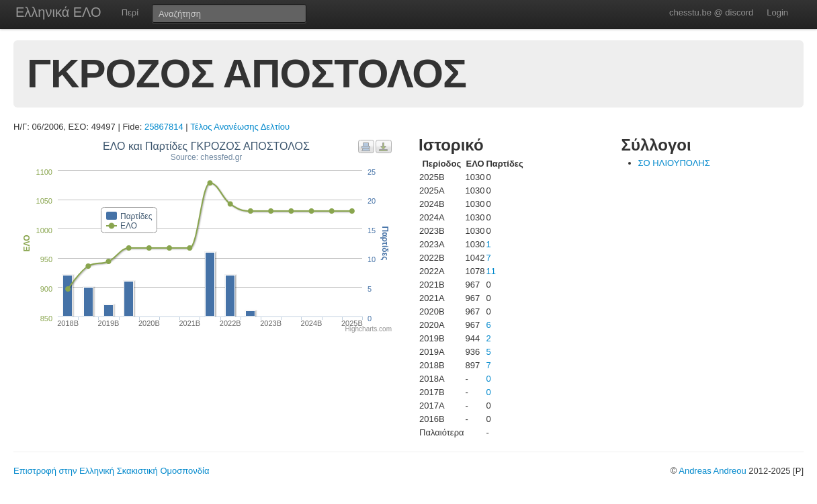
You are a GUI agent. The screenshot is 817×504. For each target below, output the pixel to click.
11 (490, 271)
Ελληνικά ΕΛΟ (58, 12)
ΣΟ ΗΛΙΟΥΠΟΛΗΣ (674, 163)
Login (777, 12)
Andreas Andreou (712, 471)
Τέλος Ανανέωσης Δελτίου (240, 127)
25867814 (164, 127)
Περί (130, 12)
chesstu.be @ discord (711, 12)
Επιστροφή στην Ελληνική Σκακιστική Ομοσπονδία (111, 471)
